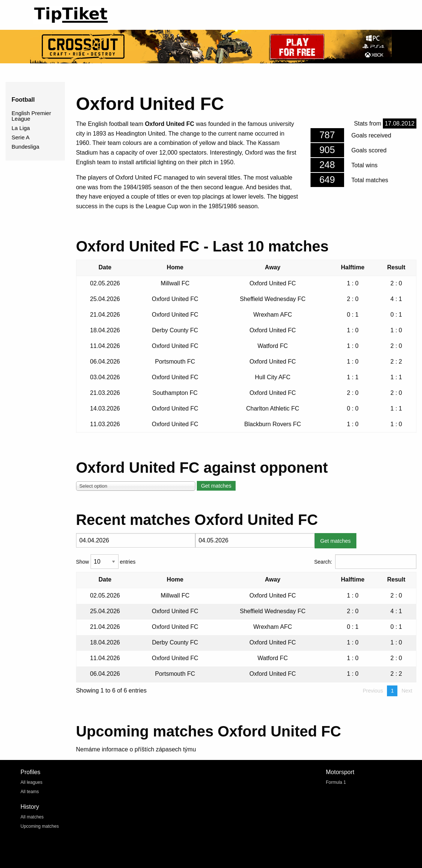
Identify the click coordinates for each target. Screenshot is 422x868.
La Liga (21, 128)
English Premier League (31, 116)
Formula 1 (336, 782)
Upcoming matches (40, 826)
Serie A (21, 137)
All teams (30, 792)
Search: (365, 562)
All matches (32, 817)
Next (407, 691)
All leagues (32, 782)
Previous (373, 691)
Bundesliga (25, 147)
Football (23, 100)
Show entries (106, 562)
